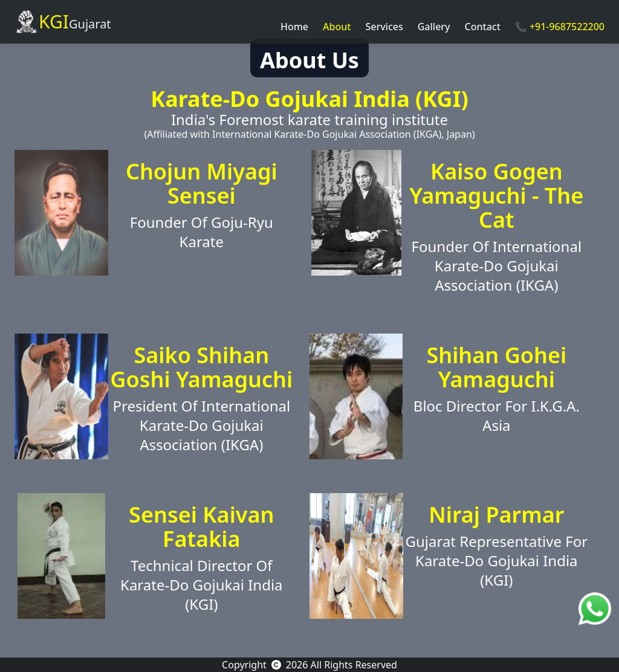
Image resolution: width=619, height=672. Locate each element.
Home (294, 27)
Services (384, 27)
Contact (483, 27)
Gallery (434, 27)
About (337, 27)
